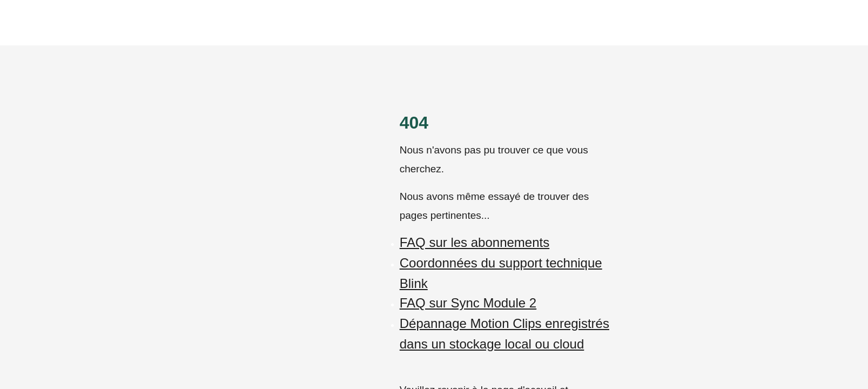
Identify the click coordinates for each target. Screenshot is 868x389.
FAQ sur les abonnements (475, 242)
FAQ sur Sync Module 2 (468, 303)
